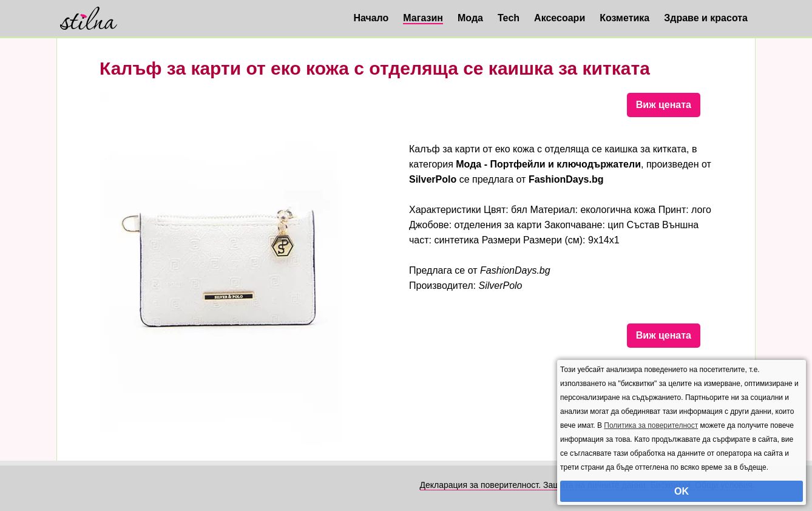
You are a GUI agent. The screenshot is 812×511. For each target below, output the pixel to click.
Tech (509, 18)
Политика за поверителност (651, 425)
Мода (470, 18)
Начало (371, 18)
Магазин (423, 18)
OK (682, 491)
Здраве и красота (706, 18)
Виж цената (664, 105)
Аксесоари (560, 18)
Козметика (624, 18)
